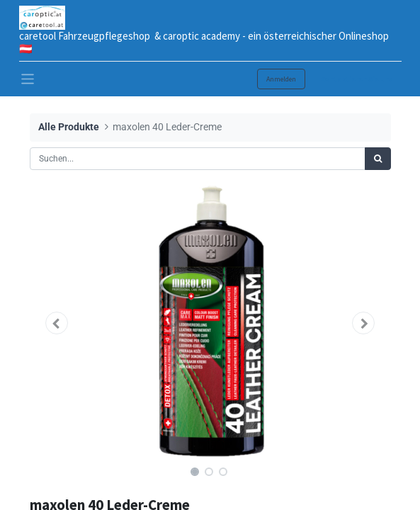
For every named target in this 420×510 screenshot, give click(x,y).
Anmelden (281, 79)
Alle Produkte (69, 127)
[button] (57, 323)
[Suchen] (378, 159)
